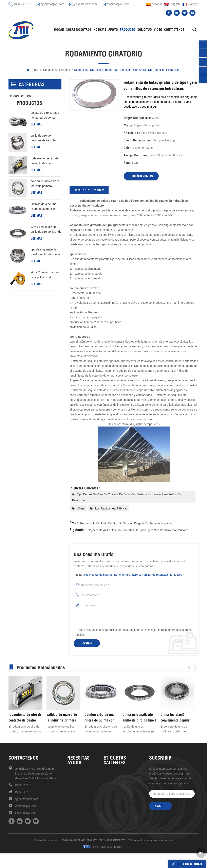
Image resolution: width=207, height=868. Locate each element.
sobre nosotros (77, 780)
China (81, 508)
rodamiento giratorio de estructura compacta (123, 815)
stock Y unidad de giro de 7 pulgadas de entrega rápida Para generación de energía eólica (45, 293)
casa (71, 774)
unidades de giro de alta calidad (123, 787)
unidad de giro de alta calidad (123, 780)
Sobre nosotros (79, 30)
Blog (70, 794)
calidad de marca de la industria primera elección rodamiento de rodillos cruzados (45, 202)
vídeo (158, 30)
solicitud (145, 30)
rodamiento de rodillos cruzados (123, 801)
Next (195, 667)
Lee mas (37, 142)
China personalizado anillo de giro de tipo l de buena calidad (46, 248)
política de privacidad (81, 815)
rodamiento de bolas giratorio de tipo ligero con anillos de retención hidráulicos (133, 575)
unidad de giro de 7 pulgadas (123, 828)
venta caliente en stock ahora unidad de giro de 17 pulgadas (123, 808)
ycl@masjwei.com (86, 4)
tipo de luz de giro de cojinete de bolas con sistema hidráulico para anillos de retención (127, 497)
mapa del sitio (77, 801)
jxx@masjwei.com (118, 4)
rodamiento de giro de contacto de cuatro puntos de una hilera (44, 179)
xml (70, 808)
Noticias (100, 30)
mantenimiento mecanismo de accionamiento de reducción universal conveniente (123, 835)
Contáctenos (174, 30)
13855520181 (22, 4)
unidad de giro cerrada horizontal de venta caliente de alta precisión (45, 134)
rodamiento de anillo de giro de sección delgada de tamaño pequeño (126, 523)
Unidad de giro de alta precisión (123, 774)
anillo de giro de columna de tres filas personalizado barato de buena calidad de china (46, 156)
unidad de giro (20, 96)
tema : (129, 575)
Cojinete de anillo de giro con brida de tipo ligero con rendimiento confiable (138, 530)
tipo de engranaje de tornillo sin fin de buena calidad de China (45, 270)
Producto (128, 30)
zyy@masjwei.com (53, 4)
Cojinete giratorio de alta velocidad (123, 794)
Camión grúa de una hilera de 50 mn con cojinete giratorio (44, 225)
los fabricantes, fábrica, (111, 508)
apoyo (113, 30)
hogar (59, 30)
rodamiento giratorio (57, 70)
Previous (189, 667)
